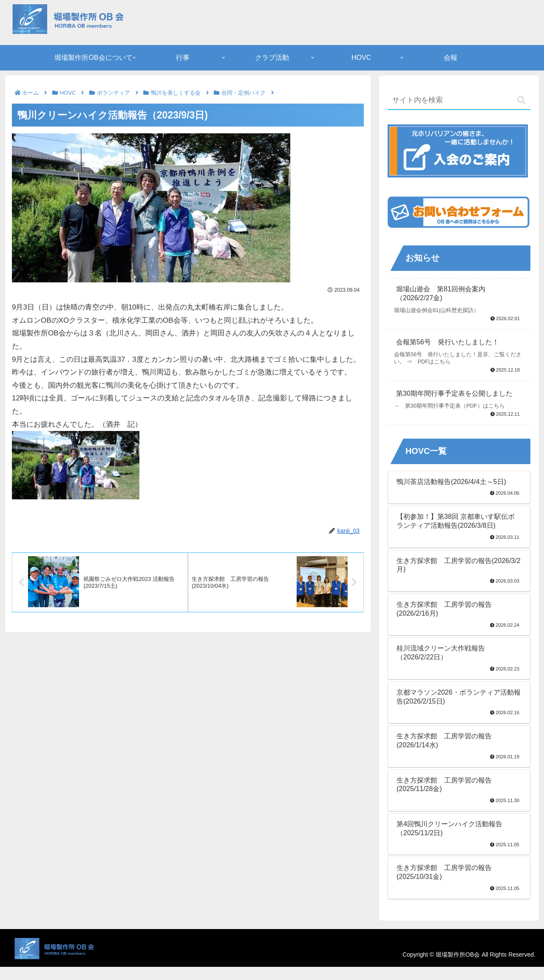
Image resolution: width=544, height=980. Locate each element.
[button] (521, 100)
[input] (459, 101)
